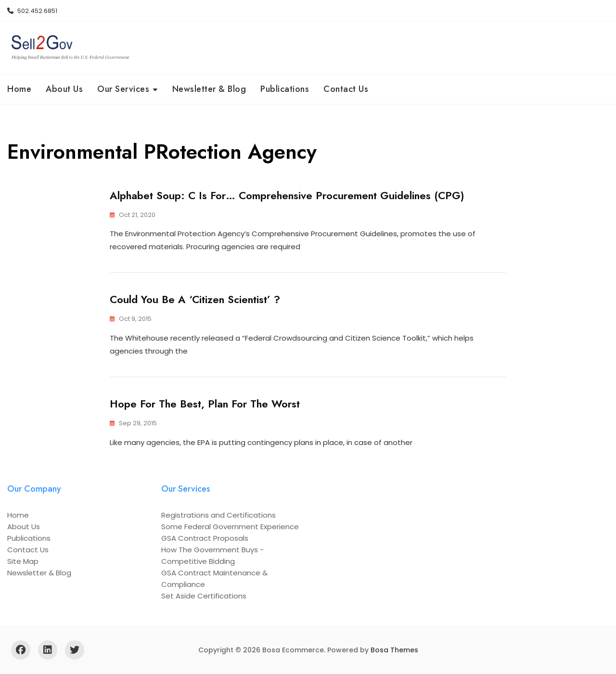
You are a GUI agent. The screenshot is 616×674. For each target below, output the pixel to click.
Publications (285, 89)
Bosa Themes (394, 650)
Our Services (123, 89)
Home (19, 89)
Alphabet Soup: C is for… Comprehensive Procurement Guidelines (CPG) (287, 195)
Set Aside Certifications (204, 596)
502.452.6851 (32, 11)
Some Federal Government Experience (230, 527)
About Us (64, 89)
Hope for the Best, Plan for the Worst (205, 404)
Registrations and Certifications (218, 515)
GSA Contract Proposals (205, 538)
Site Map (23, 561)
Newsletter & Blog (209, 89)
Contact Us (346, 89)
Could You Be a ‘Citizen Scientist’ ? (195, 299)
